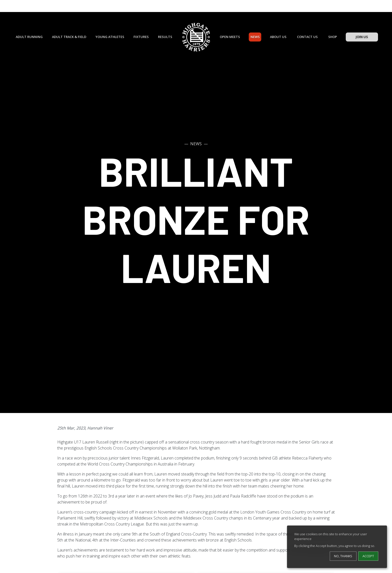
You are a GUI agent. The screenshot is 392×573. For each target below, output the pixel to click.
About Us (278, 37)
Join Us (362, 37)
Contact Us (307, 37)
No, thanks (343, 556)
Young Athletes (110, 37)
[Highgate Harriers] (196, 37)
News (255, 37)
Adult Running (29, 37)
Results (165, 37)
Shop (333, 37)
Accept (368, 556)
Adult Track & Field (69, 37)
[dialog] (337, 547)
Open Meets (230, 37)
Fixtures (141, 37)
